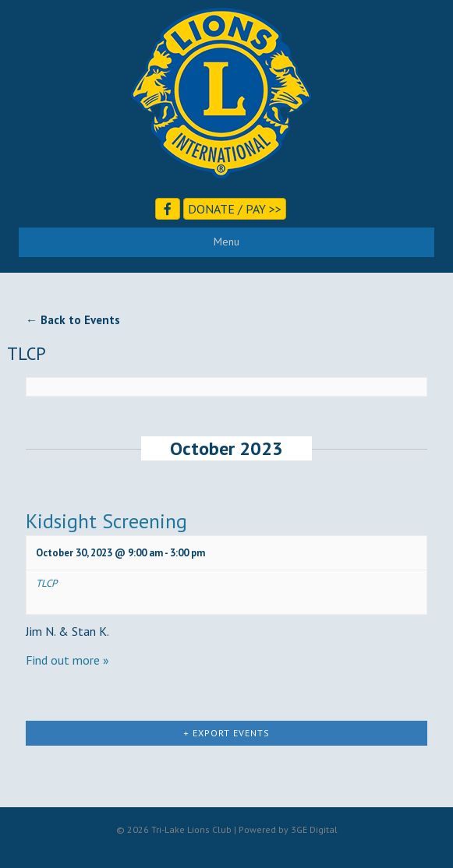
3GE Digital (314, 829)
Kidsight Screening (106, 521)
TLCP (46, 583)
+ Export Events (226, 733)
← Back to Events (73, 320)
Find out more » (67, 660)
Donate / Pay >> (235, 209)
